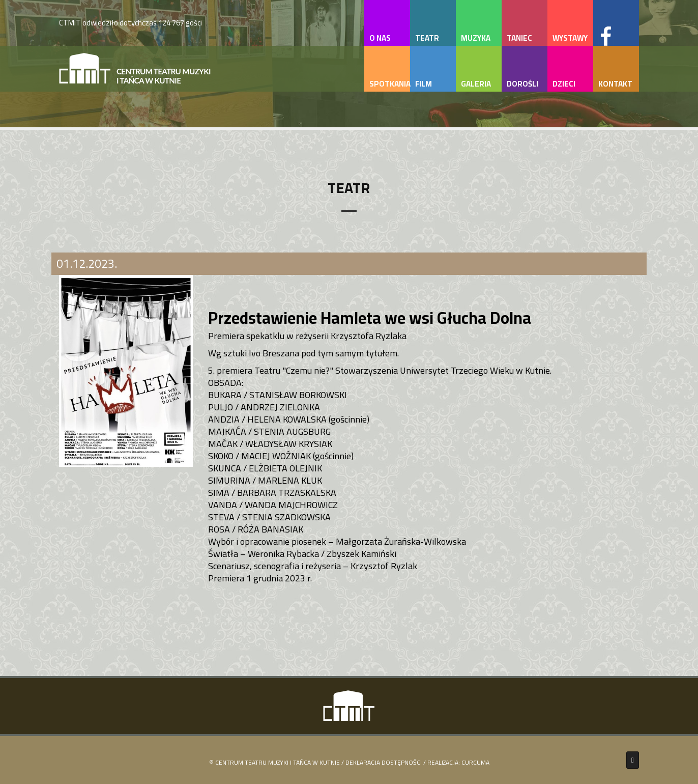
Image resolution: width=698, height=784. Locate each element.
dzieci (564, 84)
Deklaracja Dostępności (384, 762)
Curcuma (475, 762)
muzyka (476, 38)
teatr (427, 38)
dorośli (522, 84)
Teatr (349, 188)
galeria (476, 84)
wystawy (570, 38)
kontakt (615, 84)
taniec (519, 38)
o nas (380, 38)
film (424, 84)
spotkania (390, 84)
